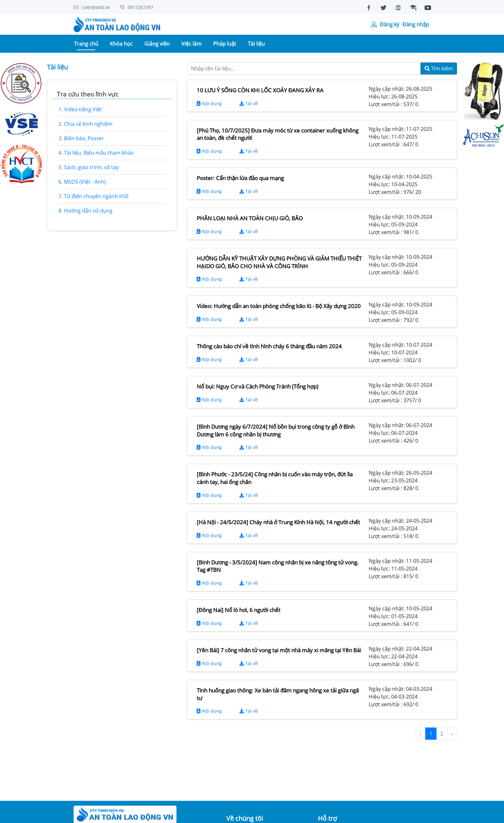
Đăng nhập (416, 24)
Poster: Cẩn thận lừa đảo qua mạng (240, 178)
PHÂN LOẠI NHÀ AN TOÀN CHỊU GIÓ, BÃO (250, 218)
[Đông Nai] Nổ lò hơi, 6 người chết (239, 610)
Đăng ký (390, 24)
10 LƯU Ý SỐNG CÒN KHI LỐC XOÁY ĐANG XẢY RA (260, 90)
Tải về (249, 103)
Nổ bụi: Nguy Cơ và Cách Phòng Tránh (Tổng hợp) (257, 386)
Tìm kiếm (439, 69)
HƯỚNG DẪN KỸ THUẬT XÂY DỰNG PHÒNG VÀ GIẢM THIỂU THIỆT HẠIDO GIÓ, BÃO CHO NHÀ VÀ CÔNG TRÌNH (279, 262)
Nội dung (209, 103)
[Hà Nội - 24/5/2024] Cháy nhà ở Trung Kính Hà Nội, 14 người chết (278, 522)
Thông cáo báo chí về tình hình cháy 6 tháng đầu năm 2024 (269, 346)
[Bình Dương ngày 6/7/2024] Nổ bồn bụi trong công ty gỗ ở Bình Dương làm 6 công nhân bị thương (276, 430)
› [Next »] (452, 734)
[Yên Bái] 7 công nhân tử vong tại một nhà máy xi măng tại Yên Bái (279, 650)
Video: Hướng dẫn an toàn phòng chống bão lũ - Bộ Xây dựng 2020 (279, 306)
